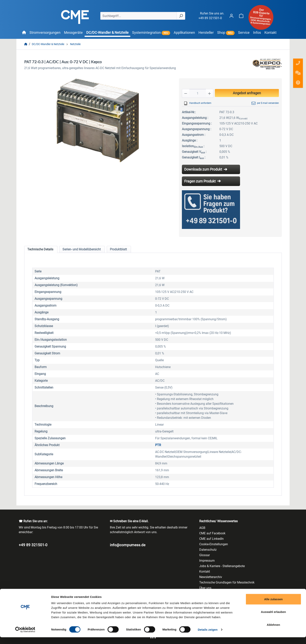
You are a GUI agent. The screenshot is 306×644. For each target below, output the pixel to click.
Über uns (205, 588)
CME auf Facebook (212, 533)
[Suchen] (181, 16)
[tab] (41, 249)
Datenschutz (208, 550)
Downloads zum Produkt (203, 169)
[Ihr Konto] (231, 16)
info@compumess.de (128, 545)
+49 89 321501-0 (210, 18)
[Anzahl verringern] (186, 93)
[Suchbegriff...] (139, 16)
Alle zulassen (273, 606)
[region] (98, 120)
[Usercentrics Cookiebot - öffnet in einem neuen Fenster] (25, 636)
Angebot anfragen (247, 93)
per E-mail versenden (265, 103)
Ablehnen (273, 631)
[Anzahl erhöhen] (210, 93)
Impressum (207, 561)
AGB (202, 528)
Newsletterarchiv (211, 577)
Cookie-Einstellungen (214, 544)
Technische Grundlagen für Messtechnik (227, 582)
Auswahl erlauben (273, 619)
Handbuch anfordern (198, 103)
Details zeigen (208, 636)
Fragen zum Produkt (200, 181)
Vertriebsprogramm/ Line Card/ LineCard (227, 593)
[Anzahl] (198, 93)
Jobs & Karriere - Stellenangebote (222, 566)
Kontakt (205, 572)
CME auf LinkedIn (211, 539)
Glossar (205, 555)
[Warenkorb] (241, 16)
